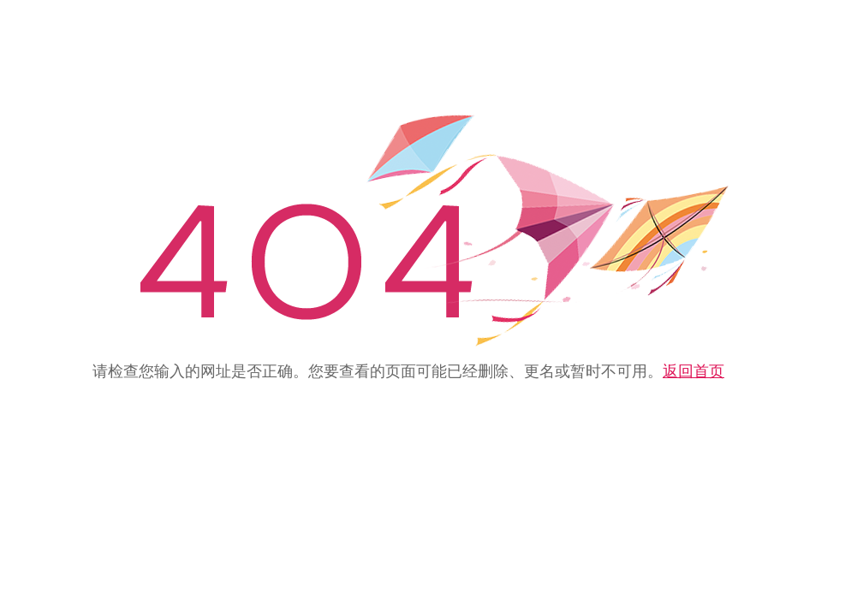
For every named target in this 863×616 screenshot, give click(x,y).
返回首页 (693, 371)
